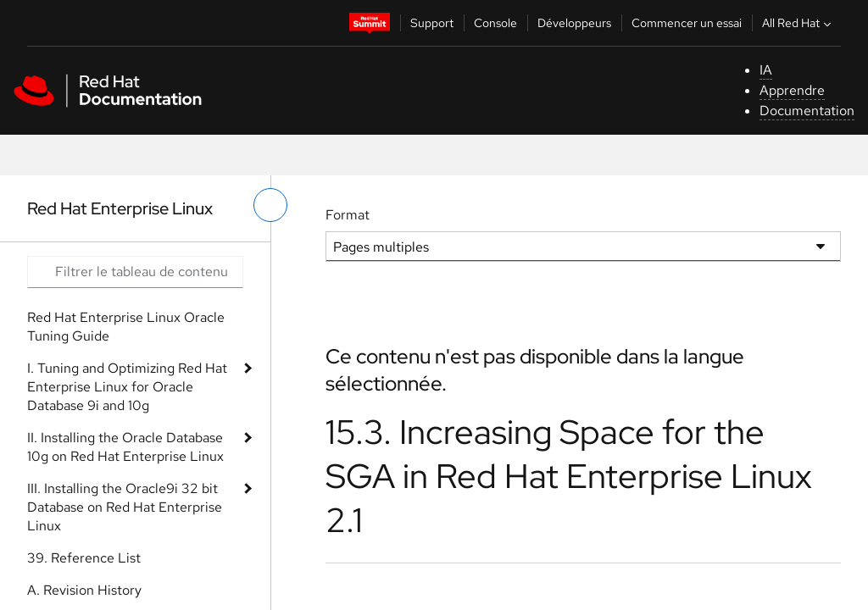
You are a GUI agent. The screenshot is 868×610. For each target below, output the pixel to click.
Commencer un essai (687, 23)
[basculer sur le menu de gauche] (270, 205)
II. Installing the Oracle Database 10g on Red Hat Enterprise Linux (125, 447)
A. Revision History (84, 590)
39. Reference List (84, 558)
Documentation (807, 111)
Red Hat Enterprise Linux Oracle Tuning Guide (126, 327)
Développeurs (574, 23)
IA (766, 70)
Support (432, 23)
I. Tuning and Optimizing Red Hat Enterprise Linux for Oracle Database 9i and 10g (127, 387)
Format (348, 215)
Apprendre (792, 90)
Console (495, 23)
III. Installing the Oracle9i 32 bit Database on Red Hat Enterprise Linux (125, 507)
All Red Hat (798, 23)
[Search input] (135, 272)
